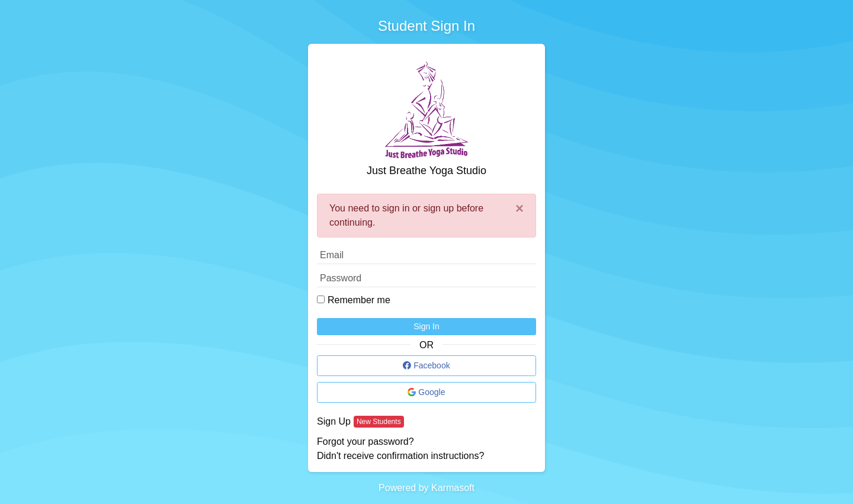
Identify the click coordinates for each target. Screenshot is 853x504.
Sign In (426, 326)
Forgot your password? (365, 442)
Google (426, 392)
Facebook (426, 365)
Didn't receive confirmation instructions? (400, 456)
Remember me (359, 300)
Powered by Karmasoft (426, 488)
